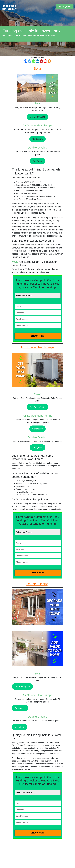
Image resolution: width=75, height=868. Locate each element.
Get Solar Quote (38, 117)
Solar (37, 103)
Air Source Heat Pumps (37, 125)
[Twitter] (30, 61)
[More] (49, 61)
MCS (15, 262)
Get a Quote (65, 6)
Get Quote (37, 161)
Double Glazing (37, 148)
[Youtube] (45, 61)
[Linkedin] (37, 61)
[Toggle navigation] (55, 6)
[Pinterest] (41, 61)
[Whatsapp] (34, 61)
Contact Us (37, 139)
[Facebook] (26, 61)
